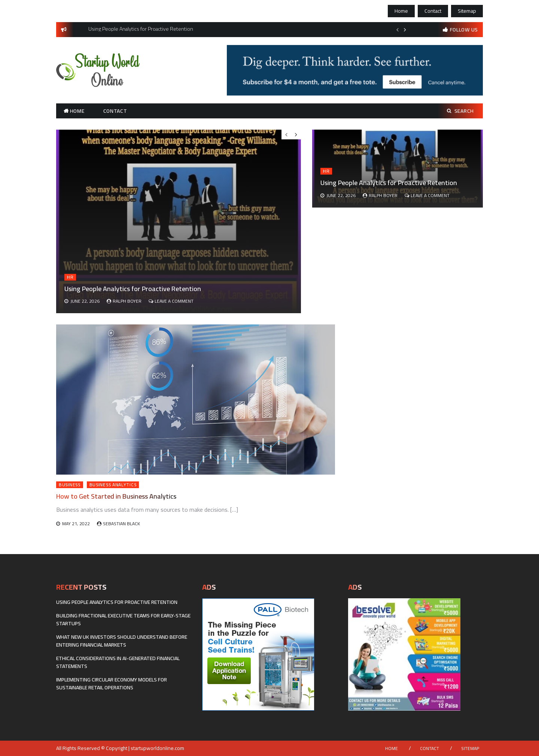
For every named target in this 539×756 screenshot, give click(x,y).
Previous (398, 30)
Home (401, 11)
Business (70, 485)
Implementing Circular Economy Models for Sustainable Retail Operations (112, 684)
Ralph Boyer (383, 195)
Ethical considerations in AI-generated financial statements (118, 662)
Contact (433, 11)
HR (326, 171)
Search (460, 111)
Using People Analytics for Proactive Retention (389, 183)
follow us (464, 30)
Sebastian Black (121, 524)
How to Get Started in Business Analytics (116, 496)
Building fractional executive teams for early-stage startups (123, 619)
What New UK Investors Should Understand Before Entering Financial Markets (122, 641)
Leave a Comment (430, 195)
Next (405, 30)
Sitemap (467, 11)
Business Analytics (113, 485)
